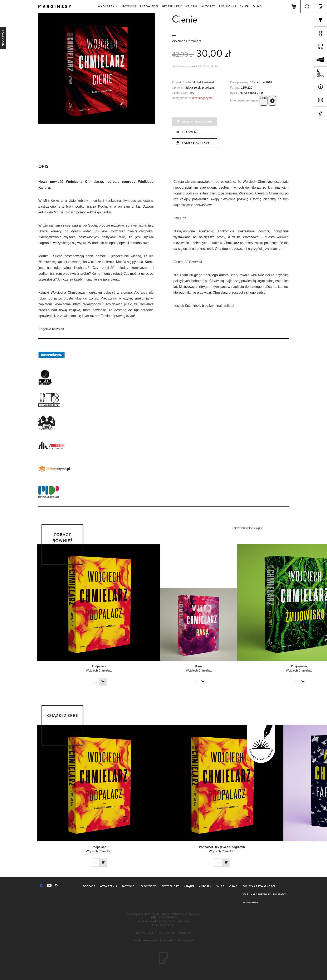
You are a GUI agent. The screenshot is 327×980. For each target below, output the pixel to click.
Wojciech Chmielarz (187, 41)
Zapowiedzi (149, 6)
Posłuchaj (228, 6)
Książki (192, 6)
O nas (257, 6)
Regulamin (250, 902)
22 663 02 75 (169, 925)
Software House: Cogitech (178, 940)
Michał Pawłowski (204, 82)
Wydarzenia (108, 6)
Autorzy (208, 6)
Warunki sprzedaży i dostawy (264, 894)
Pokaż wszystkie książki (247, 528)
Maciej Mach (151, 940)
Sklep (245, 6)
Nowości (129, 6)
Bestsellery (172, 6)
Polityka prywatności (259, 886)
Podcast (89, 886)
